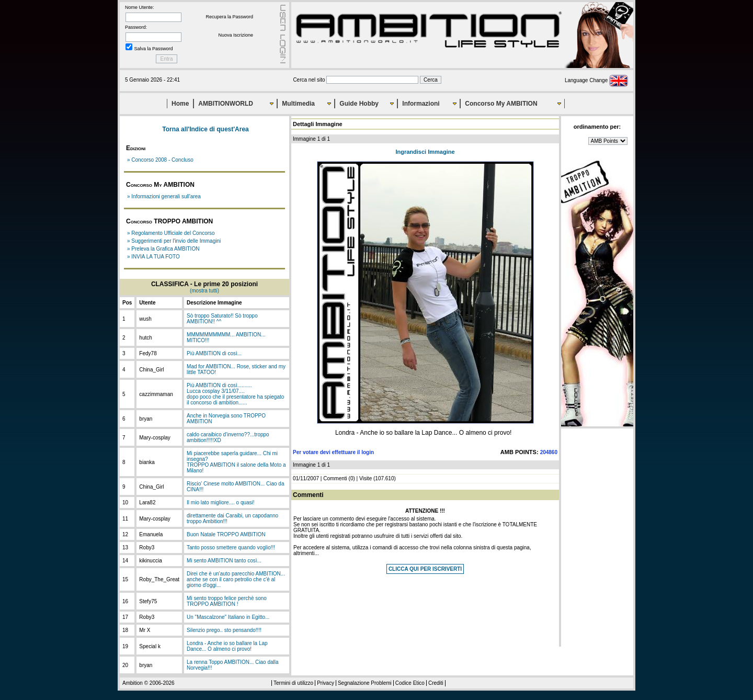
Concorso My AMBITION (501, 104)
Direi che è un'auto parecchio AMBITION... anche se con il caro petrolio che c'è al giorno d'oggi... (236, 579)
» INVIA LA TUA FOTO (153, 257)
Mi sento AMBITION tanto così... (224, 561)
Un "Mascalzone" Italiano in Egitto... (228, 617)
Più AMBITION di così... (214, 353)
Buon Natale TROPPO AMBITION (226, 534)
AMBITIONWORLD (226, 104)
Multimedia (298, 104)
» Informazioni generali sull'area (164, 196)
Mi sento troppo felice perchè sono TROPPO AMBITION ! (227, 601)
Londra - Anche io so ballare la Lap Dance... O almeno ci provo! (227, 646)
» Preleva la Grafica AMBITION (163, 249)
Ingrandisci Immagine (425, 152)
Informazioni (421, 104)
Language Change (596, 80)
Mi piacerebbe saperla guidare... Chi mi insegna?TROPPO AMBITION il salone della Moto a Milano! (236, 462)
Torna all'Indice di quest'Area (206, 129)
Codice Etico (410, 683)
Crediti (436, 683)
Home (180, 104)
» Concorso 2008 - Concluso (160, 160)
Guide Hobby (359, 104)
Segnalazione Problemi (365, 683)
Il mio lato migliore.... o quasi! (221, 503)
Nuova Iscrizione (236, 35)
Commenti (335, 478)
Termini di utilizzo (293, 683)
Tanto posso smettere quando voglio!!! (231, 547)
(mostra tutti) (204, 291)
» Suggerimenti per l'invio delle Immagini (174, 241)
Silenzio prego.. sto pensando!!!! (224, 630)
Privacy (326, 683)
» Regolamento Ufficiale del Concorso (171, 233)
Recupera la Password (229, 17)
